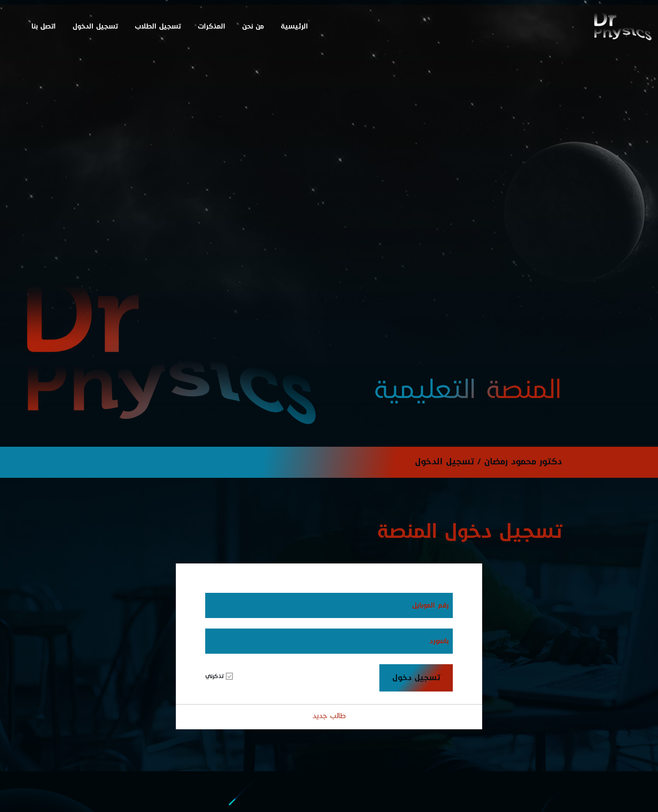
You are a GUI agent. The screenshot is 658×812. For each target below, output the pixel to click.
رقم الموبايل (430, 605)
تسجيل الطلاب (158, 26)
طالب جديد (329, 716)
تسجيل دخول (416, 678)
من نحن (253, 26)
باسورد (439, 641)
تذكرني (219, 677)
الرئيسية (294, 26)
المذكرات (211, 26)
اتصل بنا (44, 26)
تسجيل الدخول (95, 26)
